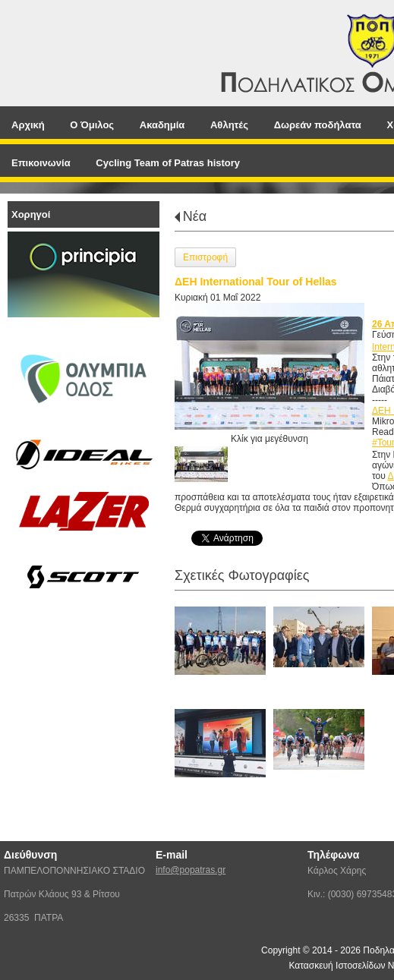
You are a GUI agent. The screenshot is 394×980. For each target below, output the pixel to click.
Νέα (195, 216)
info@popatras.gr (191, 870)
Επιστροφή (205, 257)
